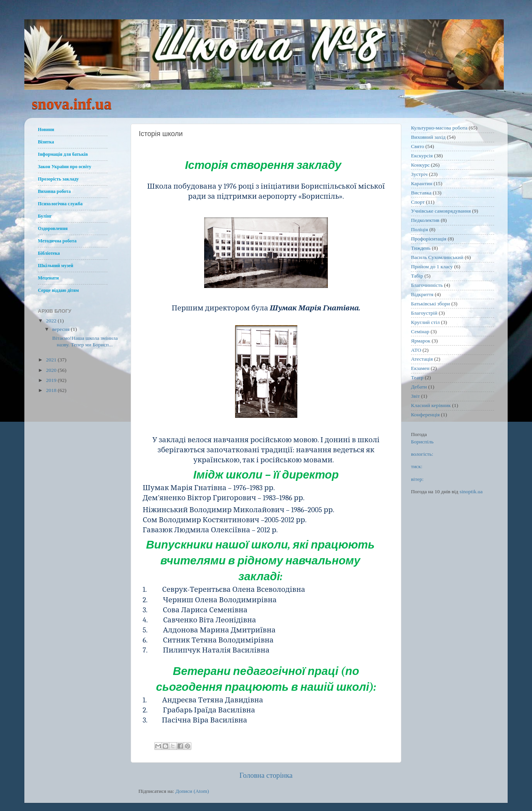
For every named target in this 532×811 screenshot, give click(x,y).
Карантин (422, 183)
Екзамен (420, 368)
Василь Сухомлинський (437, 257)
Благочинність (427, 285)
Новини (46, 129)
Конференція (425, 415)
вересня (61, 329)
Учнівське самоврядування (441, 211)
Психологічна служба (60, 204)
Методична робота (57, 241)
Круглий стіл (425, 322)
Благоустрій (424, 313)
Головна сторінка (266, 775)
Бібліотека (49, 253)
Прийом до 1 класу (432, 267)
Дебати (419, 387)
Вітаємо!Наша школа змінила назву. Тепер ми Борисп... (84, 341)
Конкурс (420, 165)
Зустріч (419, 174)
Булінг (45, 216)
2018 (52, 390)
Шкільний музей (55, 266)
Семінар (420, 331)
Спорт (418, 202)
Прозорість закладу (58, 179)
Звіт (415, 396)
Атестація (422, 359)
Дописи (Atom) (192, 791)
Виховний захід (428, 137)
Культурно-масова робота (439, 128)
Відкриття (422, 294)
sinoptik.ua (471, 492)
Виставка (421, 193)
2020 (52, 370)
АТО (416, 350)
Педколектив (425, 220)
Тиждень (421, 248)
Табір (417, 276)
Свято (418, 146)
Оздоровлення (53, 228)
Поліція (419, 229)
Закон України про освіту (65, 167)
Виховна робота (54, 191)
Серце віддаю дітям (58, 290)
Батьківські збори (431, 304)
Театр (417, 377)
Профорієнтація (429, 239)
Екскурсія (422, 156)
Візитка (46, 142)
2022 (52, 321)
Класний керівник (431, 405)
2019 (52, 380)
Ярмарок (421, 341)
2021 (52, 360)
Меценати (48, 278)
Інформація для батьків (63, 154)
